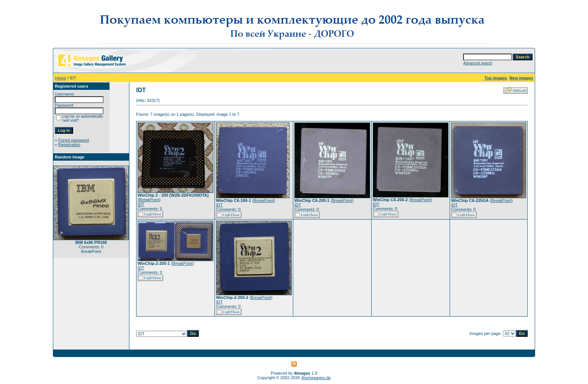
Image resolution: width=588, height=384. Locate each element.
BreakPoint (149, 200)
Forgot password (73, 140)
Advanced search (478, 63)
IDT (141, 204)
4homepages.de (316, 378)
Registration (69, 145)
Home (61, 78)
